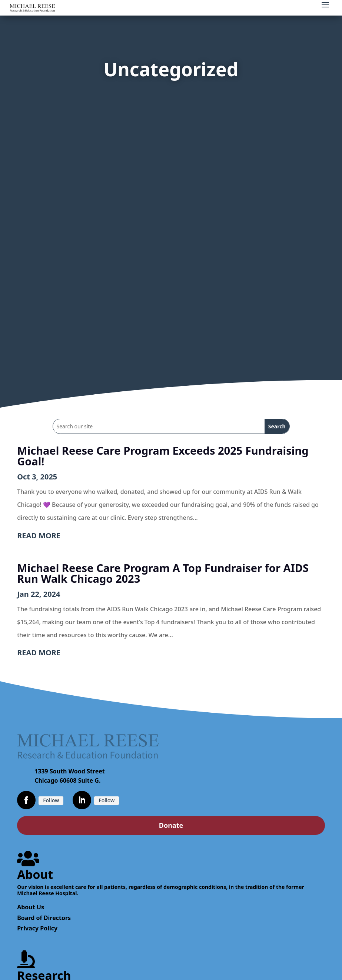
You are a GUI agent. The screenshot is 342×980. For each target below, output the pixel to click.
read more (39, 536)
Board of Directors (44, 918)
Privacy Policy (37, 928)
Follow (51, 800)
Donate (171, 825)
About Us (31, 907)
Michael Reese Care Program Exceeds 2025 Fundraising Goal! (163, 456)
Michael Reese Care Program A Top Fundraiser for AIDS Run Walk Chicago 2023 (163, 573)
